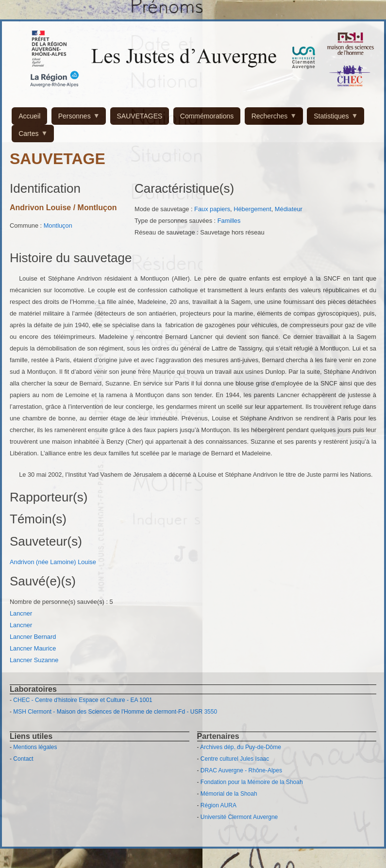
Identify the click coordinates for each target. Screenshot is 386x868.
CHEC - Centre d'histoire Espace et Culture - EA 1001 (83, 700)
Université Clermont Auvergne (239, 817)
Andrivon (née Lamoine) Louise (53, 562)
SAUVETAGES (140, 116)
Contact (23, 759)
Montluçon (58, 225)
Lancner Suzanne (34, 660)
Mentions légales (35, 747)
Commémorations (207, 116)
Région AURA (218, 805)
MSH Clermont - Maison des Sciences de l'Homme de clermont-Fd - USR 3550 (115, 712)
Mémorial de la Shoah (229, 794)
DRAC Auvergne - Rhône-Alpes (241, 770)
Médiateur (289, 209)
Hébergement (252, 209)
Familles (229, 221)
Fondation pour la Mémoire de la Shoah (252, 782)
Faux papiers (212, 209)
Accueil (29, 116)
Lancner (22, 613)
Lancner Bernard (33, 637)
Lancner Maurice (33, 648)
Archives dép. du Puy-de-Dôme (241, 747)
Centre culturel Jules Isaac (235, 759)
